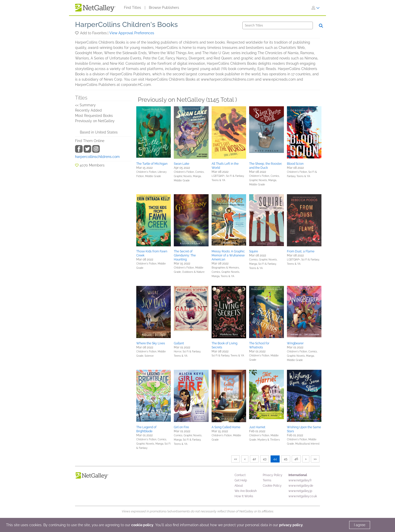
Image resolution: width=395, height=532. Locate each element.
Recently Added (88, 110)
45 (286, 459)
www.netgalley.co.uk (303, 496)
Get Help (241, 480)
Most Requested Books (94, 116)
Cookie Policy (272, 486)
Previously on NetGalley (95, 121)
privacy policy (291, 525)
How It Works (244, 496)
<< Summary (85, 105)
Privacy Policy (273, 475)
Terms (267, 480)
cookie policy (142, 525)
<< (236, 459)
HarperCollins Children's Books (126, 25)
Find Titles (133, 8)
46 (296, 459)
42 (254, 459)
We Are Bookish (246, 491)
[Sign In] (316, 8)
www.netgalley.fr (300, 480)
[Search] (278, 25)
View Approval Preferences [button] (132, 33)
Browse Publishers (164, 8)
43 (265, 459)
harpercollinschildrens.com (97, 157)
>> (315, 459)
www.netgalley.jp (300, 491)
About (239, 486)
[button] (77, 33)
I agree (360, 525)
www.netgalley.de (301, 486)
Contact (240, 475)
